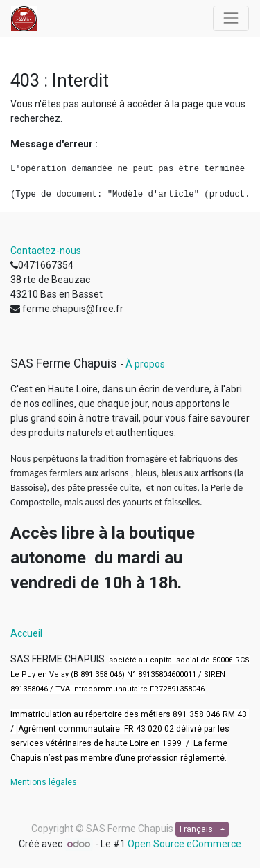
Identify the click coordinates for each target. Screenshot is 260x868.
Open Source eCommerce (184, 844)
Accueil (26, 633)
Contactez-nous (46, 251)
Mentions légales (44, 782)
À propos (145, 364)
